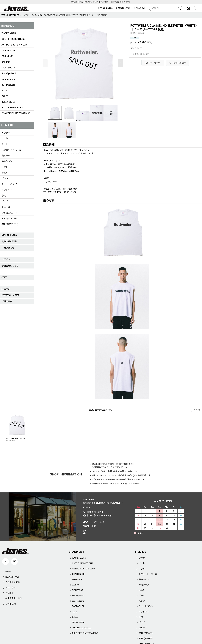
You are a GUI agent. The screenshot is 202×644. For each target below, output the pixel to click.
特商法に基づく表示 (140, 54)
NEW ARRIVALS (105, 8)
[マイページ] (5, 562)
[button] (45, 63)
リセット (196, 410)
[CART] (196, 8)
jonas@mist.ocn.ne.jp (100, 515)
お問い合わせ (140, 8)
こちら (109, 467)
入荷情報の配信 (123, 8)
